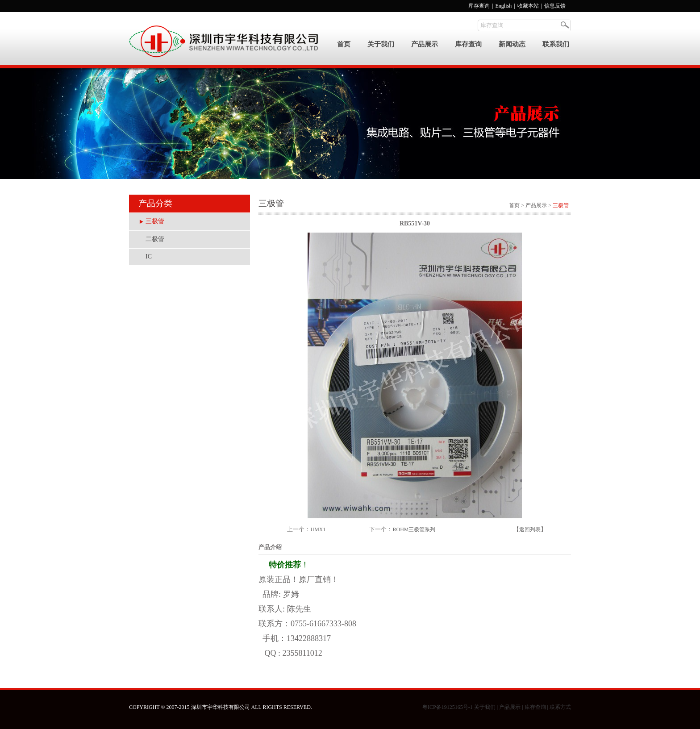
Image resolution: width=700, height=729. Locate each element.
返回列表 (530, 529)
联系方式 (560, 707)
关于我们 (381, 44)
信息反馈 (555, 6)
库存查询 (479, 6)
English (504, 6)
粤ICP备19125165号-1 (448, 707)
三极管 (155, 221)
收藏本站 (529, 6)
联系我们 (556, 44)
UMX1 (318, 529)
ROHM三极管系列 (414, 529)
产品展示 (425, 44)
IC (149, 256)
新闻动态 (512, 44)
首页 (344, 44)
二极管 (155, 239)
